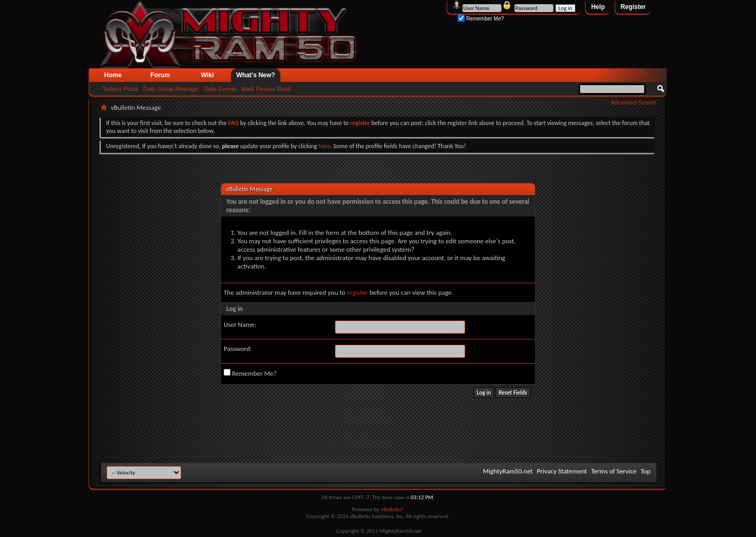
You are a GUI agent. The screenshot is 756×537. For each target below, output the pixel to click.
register (358, 292)
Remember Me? (481, 19)
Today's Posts (120, 89)
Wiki (208, 75)
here (324, 146)
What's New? (256, 75)
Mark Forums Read (266, 89)
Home (113, 75)
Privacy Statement (562, 471)
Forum (160, 75)
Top (645, 471)
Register (633, 7)
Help (598, 7)
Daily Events (220, 89)
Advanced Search (633, 102)
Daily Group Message (171, 89)
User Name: (240, 324)
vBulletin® (392, 509)
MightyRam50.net (508, 471)
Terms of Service (614, 471)
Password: (238, 349)
